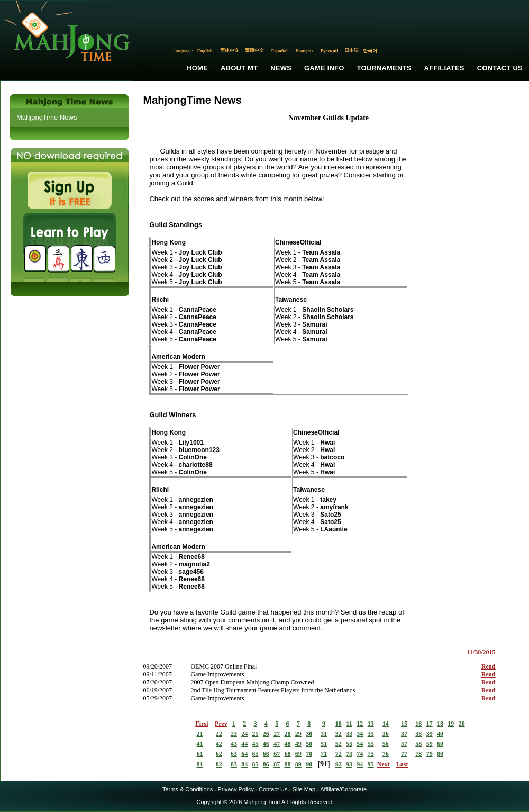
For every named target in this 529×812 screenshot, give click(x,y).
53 (349, 744)
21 (200, 734)
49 (298, 744)
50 (309, 744)
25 (256, 734)
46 (266, 744)
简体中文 (230, 50)
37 (404, 734)
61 (200, 754)
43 (234, 744)
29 (298, 734)
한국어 (370, 51)
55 (371, 744)
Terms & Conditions (188, 789)
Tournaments (384, 68)
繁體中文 (254, 50)
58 (418, 744)
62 (219, 754)
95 (371, 764)
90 (309, 764)
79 (430, 754)
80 (440, 754)
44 (244, 744)
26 (266, 734)
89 (298, 764)
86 (266, 764)
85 (256, 764)
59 (430, 744)
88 (288, 764)
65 (256, 754)
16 (418, 724)
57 (404, 744)
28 (288, 734)
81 (200, 764)
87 (277, 764)
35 (371, 734)
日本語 (352, 50)
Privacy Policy (235, 789)
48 (288, 744)
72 (339, 754)
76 (386, 754)
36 (386, 734)
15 (404, 724)
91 (324, 764)
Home (197, 68)
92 (339, 764)
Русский (329, 51)
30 (309, 734)
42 (219, 744)
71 (324, 754)
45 (256, 744)
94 (360, 764)
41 (200, 744)
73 (349, 754)
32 (339, 734)
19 (451, 724)
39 (430, 734)
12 (360, 724)
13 (371, 724)
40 (440, 734)
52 (339, 744)
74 (360, 754)
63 (234, 754)
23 (234, 734)
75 (371, 754)
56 (386, 744)
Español (280, 51)
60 (440, 744)
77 (404, 754)
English (205, 51)
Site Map (304, 789)
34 (360, 734)
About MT (239, 68)
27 (277, 734)
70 (309, 754)
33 (349, 734)
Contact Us (500, 68)
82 (219, 764)
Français (305, 51)
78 (418, 754)
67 (277, 754)
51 (324, 744)
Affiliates (444, 68)
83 (234, 764)
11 (349, 724)
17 (430, 724)
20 (462, 724)
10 (339, 724)
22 (219, 734)
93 (349, 764)
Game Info (324, 68)
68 (288, 754)
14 (386, 724)
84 (244, 764)
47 (277, 744)
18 (440, 724)
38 (418, 734)
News (281, 68)
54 (360, 744)
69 (298, 754)
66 (266, 754)
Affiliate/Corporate (343, 789)
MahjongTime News (47, 117)
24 (244, 734)
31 (324, 734)
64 (244, 754)
